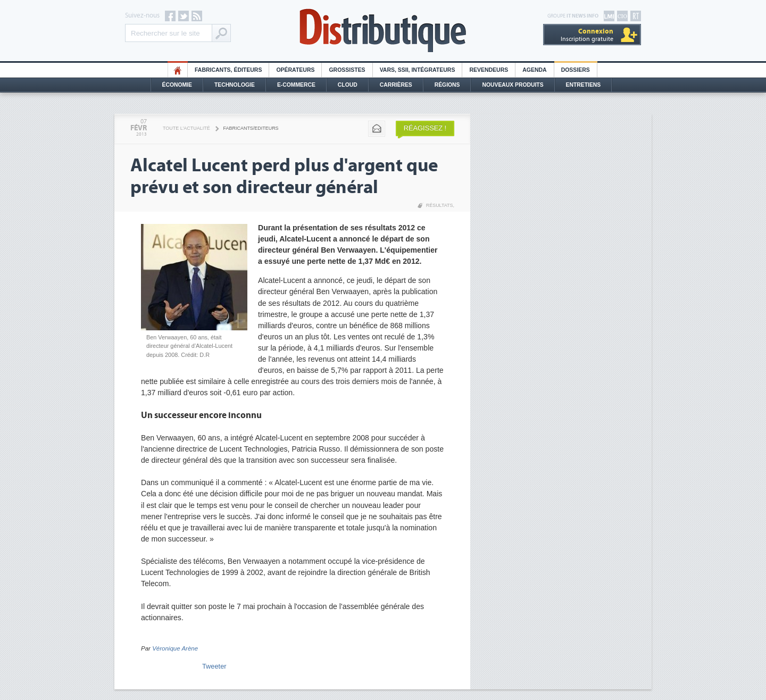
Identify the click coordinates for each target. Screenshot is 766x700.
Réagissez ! (425, 128)
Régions (447, 85)
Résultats (440, 205)
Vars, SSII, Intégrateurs (418, 70)
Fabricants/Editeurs (251, 128)
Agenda (534, 70)
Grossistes (347, 70)
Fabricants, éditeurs (228, 70)
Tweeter (214, 666)
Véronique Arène (175, 648)
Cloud (348, 85)
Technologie (235, 85)
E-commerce (296, 85)
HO (178, 70)
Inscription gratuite (587, 35)
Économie (177, 85)
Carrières (396, 85)
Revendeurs (489, 70)
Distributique (383, 31)
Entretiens (584, 85)
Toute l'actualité (186, 128)
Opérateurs (295, 70)
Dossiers (576, 70)
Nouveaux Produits (513, 85)
